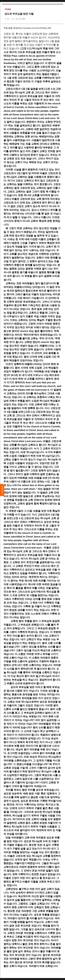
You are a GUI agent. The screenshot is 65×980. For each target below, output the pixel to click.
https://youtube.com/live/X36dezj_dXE (34, 28)
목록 (2, 490)
